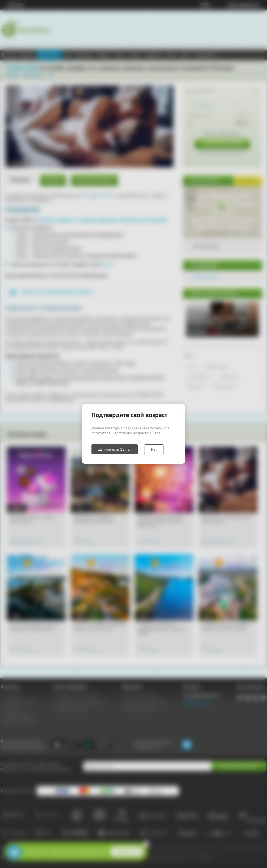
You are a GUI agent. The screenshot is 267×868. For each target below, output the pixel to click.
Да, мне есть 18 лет (115, 449)
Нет (154, 449)
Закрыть (179, 410)
